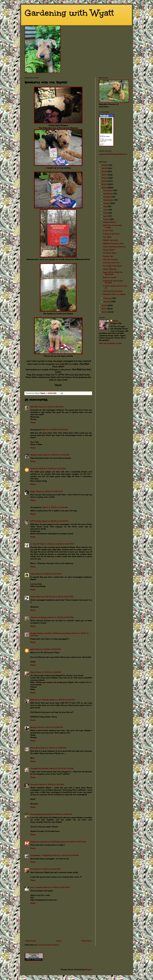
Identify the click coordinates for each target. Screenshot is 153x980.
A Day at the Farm (111, 234)
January (107, 302)
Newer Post (30, 941)
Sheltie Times (36, 455)
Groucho (34, 784)
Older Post (86, 941)
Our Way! (107, 237)
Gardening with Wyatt (69, 13)
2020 (105, 165)
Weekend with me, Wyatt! (114, 294)
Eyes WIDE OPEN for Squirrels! (113, 273)
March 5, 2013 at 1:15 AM (61, 768)
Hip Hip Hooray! (110, 259)
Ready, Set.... (109, 256)
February (108, 298)
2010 (105, 312)
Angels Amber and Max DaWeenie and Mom (51, 633)
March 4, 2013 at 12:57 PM (61, 544)
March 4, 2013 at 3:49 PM (61, 617)
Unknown (34, 468)
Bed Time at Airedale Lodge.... (112, 226)
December (108, 190)
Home (59, 941)
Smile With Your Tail (39, 597)
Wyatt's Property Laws (113, 243)
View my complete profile (110, 343)
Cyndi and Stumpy (39, 617)
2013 (104, 188)
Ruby (33, 672)
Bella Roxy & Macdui (40, 700)
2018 (104, 171)
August (107, 203)
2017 (104, 175)
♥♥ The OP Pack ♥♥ (39, 544)
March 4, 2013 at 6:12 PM (62, 700)
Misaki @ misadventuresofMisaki (45, 842)
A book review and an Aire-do (115, 287)
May (106, 213)
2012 (104, 306)
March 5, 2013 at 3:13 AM (51, 784)
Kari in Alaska (36, 887)
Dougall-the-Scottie (39, 768)
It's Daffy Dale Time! (112, 266)
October (107, 197)
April (106, 216)
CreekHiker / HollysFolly (41, 855)
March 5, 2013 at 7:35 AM (59, 814)
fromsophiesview (38, 814)
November (108, 194)
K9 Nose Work (110, 253)
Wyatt (115, 321)
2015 (105, 181)
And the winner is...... (112, 263)
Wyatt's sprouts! (110, 240)
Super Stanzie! (110, 269)
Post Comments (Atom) (48, 945)
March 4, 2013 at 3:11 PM (61, 597)
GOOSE (34, 407)
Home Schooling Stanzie (114, 247)
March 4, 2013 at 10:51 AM (49, 491)
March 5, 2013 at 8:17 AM (74, 842)
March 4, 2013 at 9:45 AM (56, 455)
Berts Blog (35, 748)
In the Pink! (108, 230)
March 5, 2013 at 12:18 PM (66, 855)
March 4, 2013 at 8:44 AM (55, 430)
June (106, 210)
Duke (33, 574)
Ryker (33, 491)
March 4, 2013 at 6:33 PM (50, 727)
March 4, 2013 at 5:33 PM (48, 672)
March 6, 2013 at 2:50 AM (56, 887)
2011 (104, 309)
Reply (33, 422)
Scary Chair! (109, 250)
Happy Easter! (109, 222)
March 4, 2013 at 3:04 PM (49, 574)
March (107, 219)
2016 (105, 178)
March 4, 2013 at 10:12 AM (52, 468)
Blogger (89, 969)
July (105, 206)
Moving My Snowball (113, 291)
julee (32, 649)
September (109, 200)
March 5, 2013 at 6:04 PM (47, 869)
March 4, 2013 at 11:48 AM (55, 507)
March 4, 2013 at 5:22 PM (48, 649)
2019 (105, 168)
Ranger (33, 727)
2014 (104, 184)
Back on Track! (110, 277)
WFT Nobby (36, 521)
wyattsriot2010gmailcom (113, 154)
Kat (32, 869)
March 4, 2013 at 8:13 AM (51, 407)
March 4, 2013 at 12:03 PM (55, 521)
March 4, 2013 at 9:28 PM (53, 748)
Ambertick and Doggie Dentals (113, 282)
